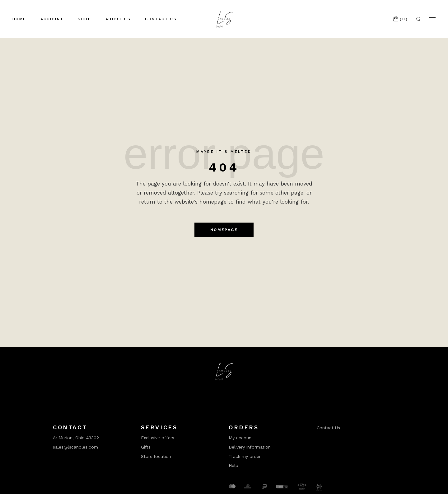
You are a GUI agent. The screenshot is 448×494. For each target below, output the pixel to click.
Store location (156, 456)
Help (233, 465)
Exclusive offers (158, 438)
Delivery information (250, 447)
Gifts (146, 447)
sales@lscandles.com (75, 447)
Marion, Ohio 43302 (79, 438)
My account (241, 438)
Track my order (245, 456)
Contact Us (328, 428)
